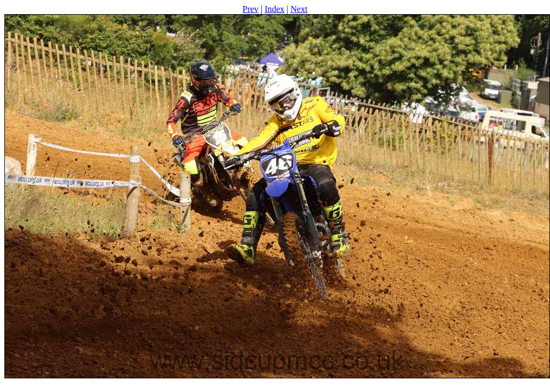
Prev (250, 9)
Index (274, 9)
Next (299, 9)
